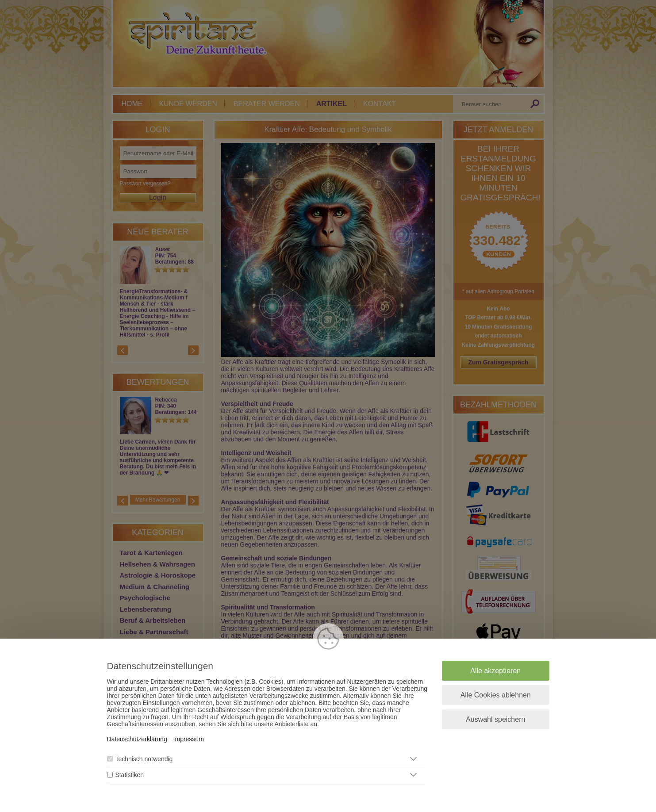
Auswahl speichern (495, 719)
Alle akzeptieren (495, 671)
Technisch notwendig (144, 759)
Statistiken (129, 775)
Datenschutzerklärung (137, 739)
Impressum (189, 739)
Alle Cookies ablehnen (496, 695)
